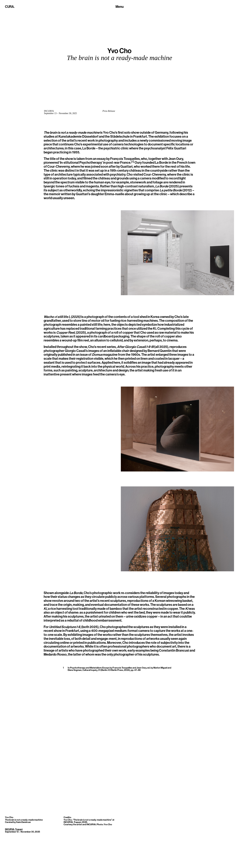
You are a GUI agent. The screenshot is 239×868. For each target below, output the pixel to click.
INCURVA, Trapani (14, 829)
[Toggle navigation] (120, 7)
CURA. (10, 7)
